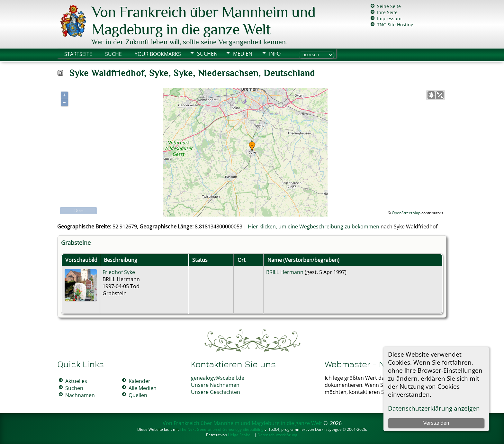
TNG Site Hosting (395, 25)
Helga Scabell (240, 435)
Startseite (78, 54)
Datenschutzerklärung (277, 435)
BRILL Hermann (285, 272)
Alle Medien (143, 388)
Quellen (138, 395)
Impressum (389, 18)
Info (275, 54)
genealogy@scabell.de (218, 378)
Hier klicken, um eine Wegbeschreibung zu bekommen (314, 226)
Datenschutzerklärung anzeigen (434, 408)
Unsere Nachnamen (215, 385)
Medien (243, 54)
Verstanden (436, 423)
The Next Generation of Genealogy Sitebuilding (222, 429)
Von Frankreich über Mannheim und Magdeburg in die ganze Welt (203, 21)
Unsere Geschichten (216, 392)
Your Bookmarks (158, 54)
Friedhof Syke (119, 272)
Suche (113, 54)
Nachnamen (80, 395)
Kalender (139, 381)
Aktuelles (76, 381)
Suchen (207, 54)
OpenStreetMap (406, 213)
